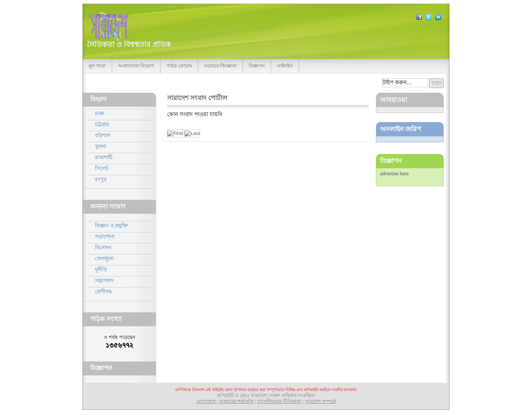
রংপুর (101, 179)
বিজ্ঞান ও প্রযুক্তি (111, 225)
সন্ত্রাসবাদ (104, 280)
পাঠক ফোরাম (179, 66)
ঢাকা (100, 113)
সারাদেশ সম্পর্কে (320, 401)
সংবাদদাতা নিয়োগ (136, 66)
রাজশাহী (104, 157)
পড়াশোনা (105, 236)
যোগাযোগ (206, 401)
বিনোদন (103, 247)
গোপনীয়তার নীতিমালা (279, 401)
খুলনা (101, 146)
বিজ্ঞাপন (257, 66)
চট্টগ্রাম (102, 124)
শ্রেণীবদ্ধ (103, 291)
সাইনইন (285, 66)
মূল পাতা (97, 66)
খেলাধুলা (104, 258)
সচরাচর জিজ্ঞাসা (220, 66)
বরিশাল (103, 135)
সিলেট (102, 168)
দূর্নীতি (101, 269)
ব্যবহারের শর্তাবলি (236, 401)
